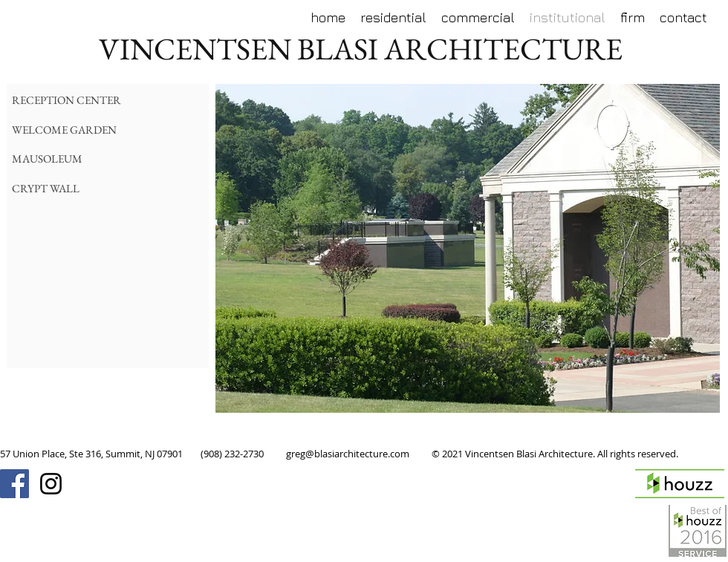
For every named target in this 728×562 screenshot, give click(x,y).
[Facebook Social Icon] (14, 484)
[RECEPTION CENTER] (115, 100)
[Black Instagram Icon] (51, 484)
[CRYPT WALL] (98, 188)
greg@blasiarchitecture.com (348, 454)
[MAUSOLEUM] (98, 159)
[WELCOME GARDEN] (98, 130)
